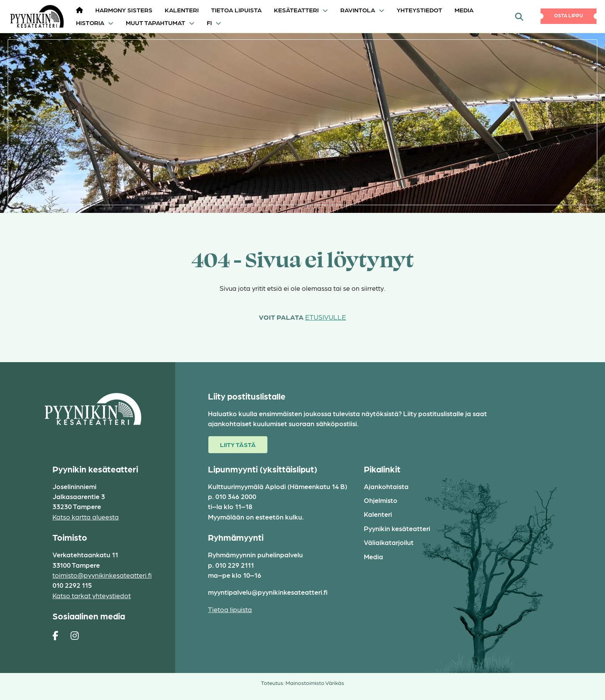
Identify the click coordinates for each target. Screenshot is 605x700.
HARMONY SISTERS (124, 10)
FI (209, 23)
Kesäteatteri (296, 10)
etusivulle (326, 317)
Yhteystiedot (419, 10)
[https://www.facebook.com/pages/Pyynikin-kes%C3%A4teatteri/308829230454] (55, 635)
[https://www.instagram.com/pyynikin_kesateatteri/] (75, 635)
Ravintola (358, 10)
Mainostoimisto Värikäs (315, 683)
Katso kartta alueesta (86, 517)
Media (464, 10)
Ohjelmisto (381, 500)
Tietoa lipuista (236, 10)
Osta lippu (569, 15)
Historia (90, 23)
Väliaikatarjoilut (389, 542)
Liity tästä (238, 444)
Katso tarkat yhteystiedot (92, 595)
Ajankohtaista (386, 486)
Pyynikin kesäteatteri (397, 528)
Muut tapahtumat (155, 23)
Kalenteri (182, 10)
